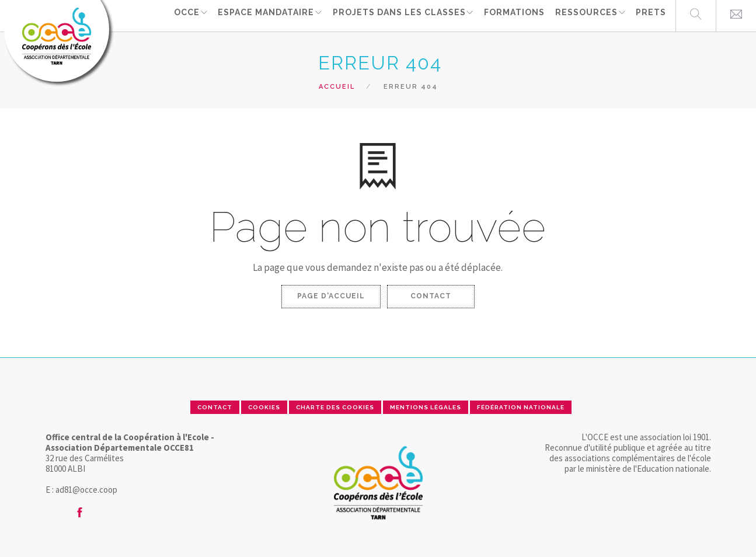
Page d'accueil (331, 296)
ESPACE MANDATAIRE (262, 15)
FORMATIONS (514, 15)
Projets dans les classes (397, 15)
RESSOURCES (585, 15)
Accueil (337, 87)
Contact (431, 296)
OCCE (182, 15)
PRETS (651, 15)
